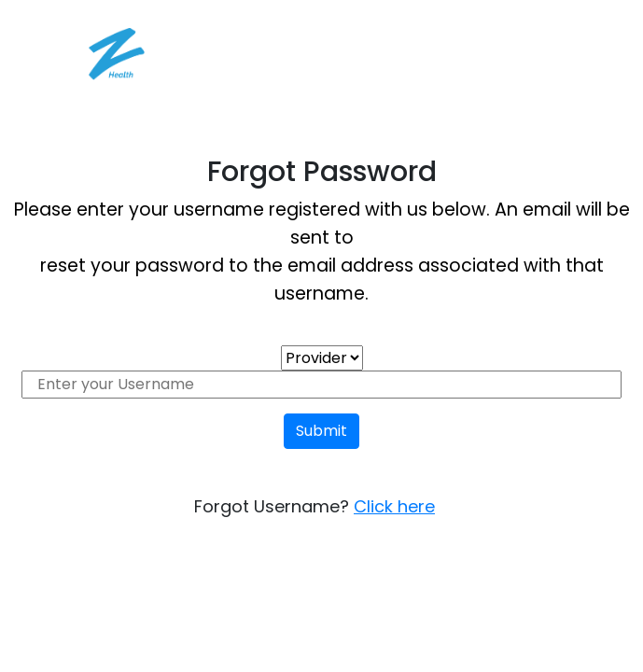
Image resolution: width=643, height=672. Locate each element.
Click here (394, 506)
